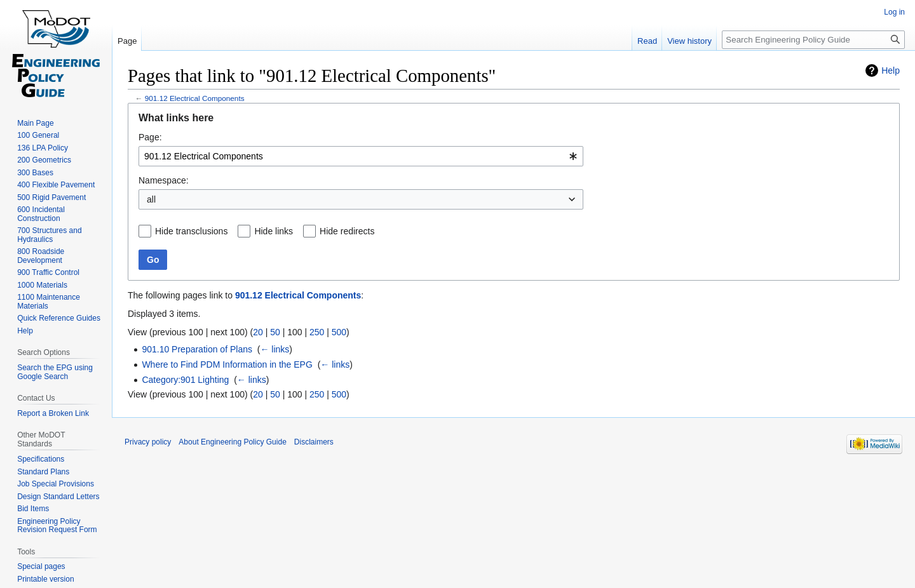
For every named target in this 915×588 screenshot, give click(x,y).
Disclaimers (314, 442)
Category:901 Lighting (185, 380)
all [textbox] (151, 199)
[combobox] (361, 156)
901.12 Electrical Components (195, 98)
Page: (150, 137)
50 (275, 332)
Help (891, 70)
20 (258, 332)
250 (317, 332)
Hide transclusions (191, 231)
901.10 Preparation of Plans (197, 349)
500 (339, 332)
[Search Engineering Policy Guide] (813, 40)
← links (274, 349)
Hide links (274, 231)
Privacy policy (148, 442)
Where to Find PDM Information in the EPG (227, 364)
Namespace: (164, 180)
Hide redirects (347, 231)
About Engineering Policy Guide (232, 442)
